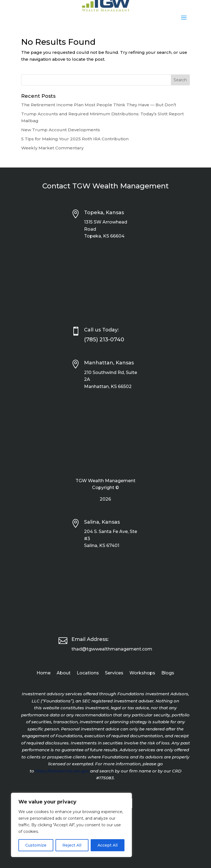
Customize (36, 845)
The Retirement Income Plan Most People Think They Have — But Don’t (99, 105)
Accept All (108, 845)
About (64, 673)
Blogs (168, 673)
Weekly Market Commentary (52, 148)
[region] (71, 825)
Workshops (142, 673)
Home (44, 673)
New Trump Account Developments (61, 130)
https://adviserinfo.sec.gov (62, 771)
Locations (88, 673)
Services (114, 673)
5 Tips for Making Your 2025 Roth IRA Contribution (75, 139)
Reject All (72, 845)
